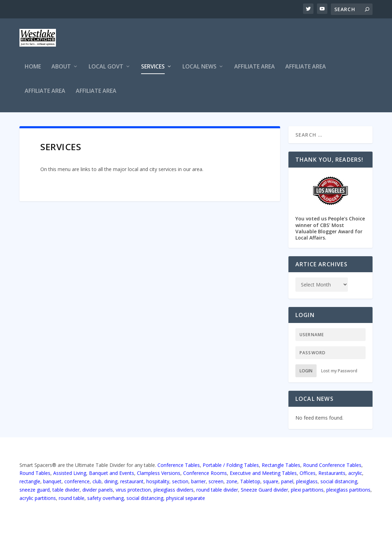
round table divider (217, 490)
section (180, 481)
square (271, 481)
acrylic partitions (38, 498)
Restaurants (332, 473)
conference (77, 481)
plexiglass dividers (174, 490)
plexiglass (307, 481)
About (61, 67)
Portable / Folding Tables (231, 465)
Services (153, 67)
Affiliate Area (255, 67)
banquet (52, 481)
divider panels (98, 490)
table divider (66, 490)
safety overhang (105, 498)
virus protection (133, 490)
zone (232, 481)
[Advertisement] (246, 41)
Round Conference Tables (332, 465)
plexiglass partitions (348, 490)
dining (111, 481)
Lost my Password (339, 371)
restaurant (132, 481)
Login (306, 371)
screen (216, 481)
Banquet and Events (112, 473)
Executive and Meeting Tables (263, 473)
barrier (198, 481)
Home (33, 67)
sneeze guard (35, 490)
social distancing (339, 481)
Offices (308, 473)
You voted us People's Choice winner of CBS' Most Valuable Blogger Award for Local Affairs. (330, 208)
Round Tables (35, 473)
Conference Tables (179, 465)
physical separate (186, 498)
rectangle (30, 481)
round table (72, 498)
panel (287, 481)
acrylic (355, 473)
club (97, 481)
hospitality (158, 481)
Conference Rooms (205, 473)
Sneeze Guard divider (264, 490)
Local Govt (106, 67)
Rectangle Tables (281, 465)
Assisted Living (70, 473)
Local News (199, 67)
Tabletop (250, 481)
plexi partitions (307, 490)
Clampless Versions (159, 473)
